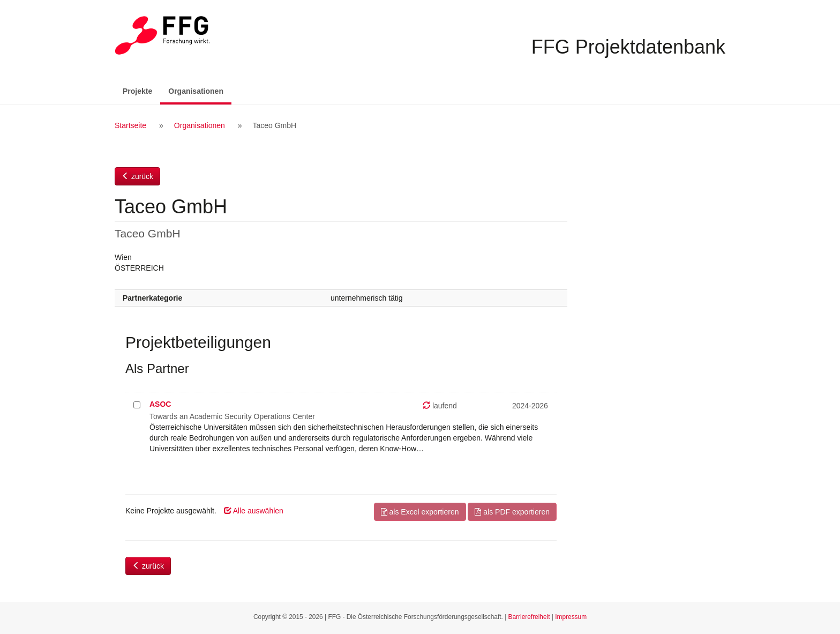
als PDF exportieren (512, 512)
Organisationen (200, 90)
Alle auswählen (254, 511)
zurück (137, 176)
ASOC (160, 404)
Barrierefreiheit (529, 617)
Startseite (130, 125)
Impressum (571, 617)
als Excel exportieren (420, 512)
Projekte (137, 91)
